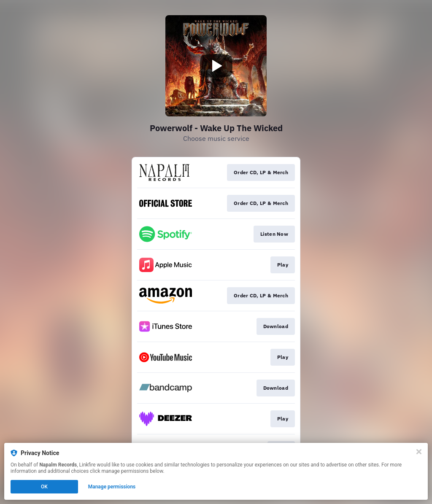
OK (44, 487)
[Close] (419, 452)
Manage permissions (112, 487)
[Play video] (216, 66)
